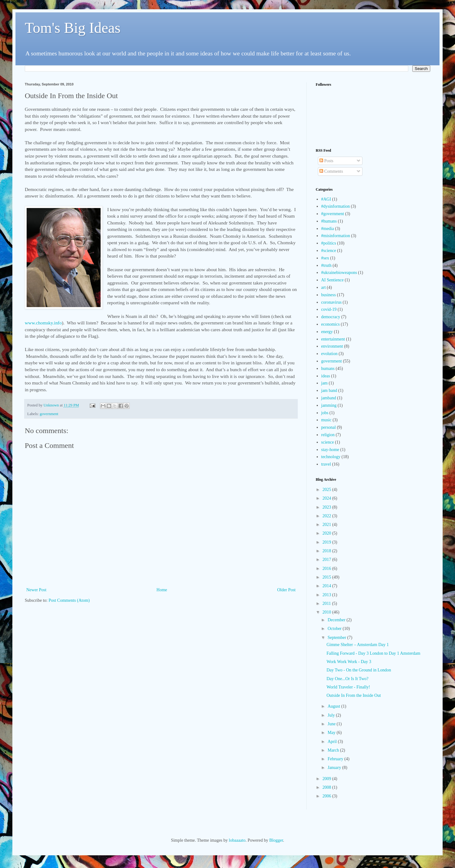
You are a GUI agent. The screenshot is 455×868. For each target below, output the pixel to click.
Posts (326, 161)
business (329, 295)
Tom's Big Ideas (73, 28)
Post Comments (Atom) (69, 600)
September (337, 638)
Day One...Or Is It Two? (347, 679)
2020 (327, 533)
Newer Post (36, 590)
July (332, 715)
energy (327, 332)
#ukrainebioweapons (339, 273)
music (326, 420)
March (334, 750)
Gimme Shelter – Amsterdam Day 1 (358, 645)
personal (329, 427)
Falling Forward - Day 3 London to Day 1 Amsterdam (373, 653)
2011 (327, 603)
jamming (329, 405)
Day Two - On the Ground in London (359, 670)
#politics (329, 243)
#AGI (326, 199)
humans (328, 369)
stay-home (330, 450)
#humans (329, 221)
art (324, 287)
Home (162, 590)
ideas (326, 376)
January (335, 768)
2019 (327, 542)
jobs (325, 413)
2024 (327, 498)
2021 (327, 525)
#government (333, 214)
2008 (327, 787)
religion (328, 435)
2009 (327, 779)
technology (331, 457)
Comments (331, 171)
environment (332, 346)
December (337, 620)
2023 (327, 507)
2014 (327, 586)
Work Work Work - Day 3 (349, 662)
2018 (327, 551)
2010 (327, 612)
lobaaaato (237, 840)
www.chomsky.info (43, 323)
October (335, 629)
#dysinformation (336, 206)
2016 (327, 569)
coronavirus (331, 302)
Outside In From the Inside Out (354, 695)
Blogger (276, 840)
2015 (327, 577)
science (328, 442)
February (336, 759)
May (332, 733)
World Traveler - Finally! (348, 687)
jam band (329, 391)
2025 (327, 490)
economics (331, 324)
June (332, 724)
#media (328, 229)
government (49, 414)
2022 (327, 516)
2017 (327, 560)
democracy (331, 317)
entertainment (333, 339)
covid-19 (329, 309)
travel (326, 464)
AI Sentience (333, 280)
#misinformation (336, 236)
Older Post (287, 590)
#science (329, 251)
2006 (327, 796)
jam (325, 383)
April (333, 742)
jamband (329, 398)
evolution (329, 354)
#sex (325, 258)
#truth (326, 265)
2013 (327, 595)
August (334, 706)
